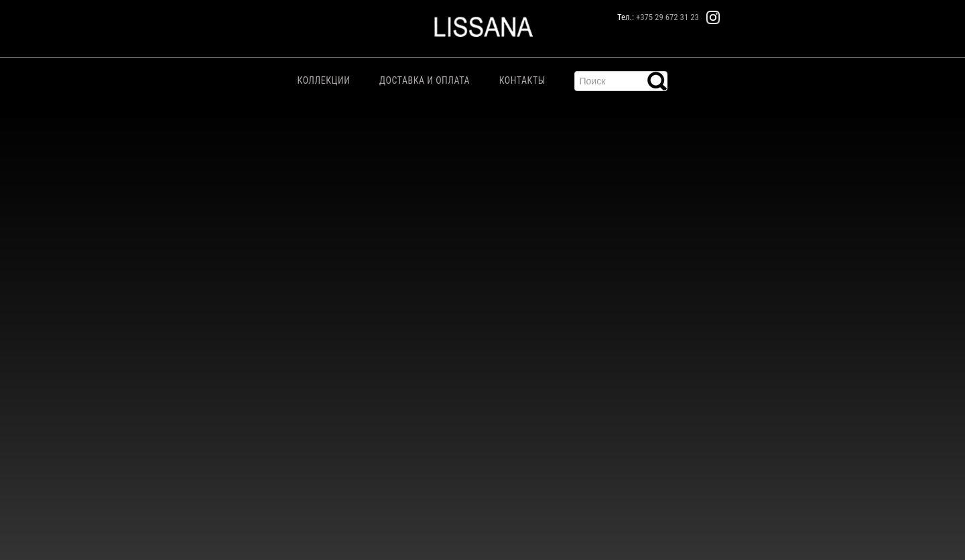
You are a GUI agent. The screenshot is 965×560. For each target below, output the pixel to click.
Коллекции (324, 80)
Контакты (522, 80)
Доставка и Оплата (425, 80)
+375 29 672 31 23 (667, 17)
